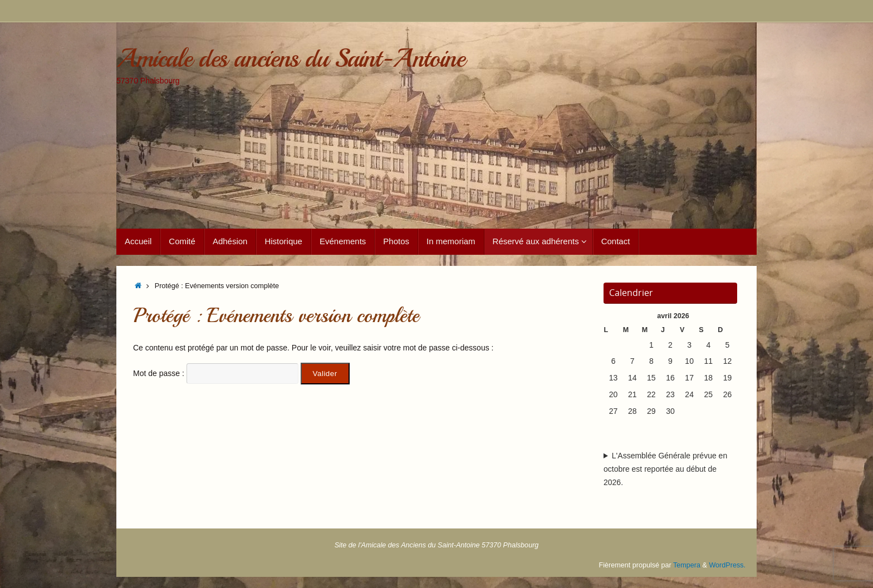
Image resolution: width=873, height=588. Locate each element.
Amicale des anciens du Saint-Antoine (290, 59)
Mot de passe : (216, 373)
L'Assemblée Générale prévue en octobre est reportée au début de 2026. (665, 469)
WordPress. (727, 565)
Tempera (687, 565)
